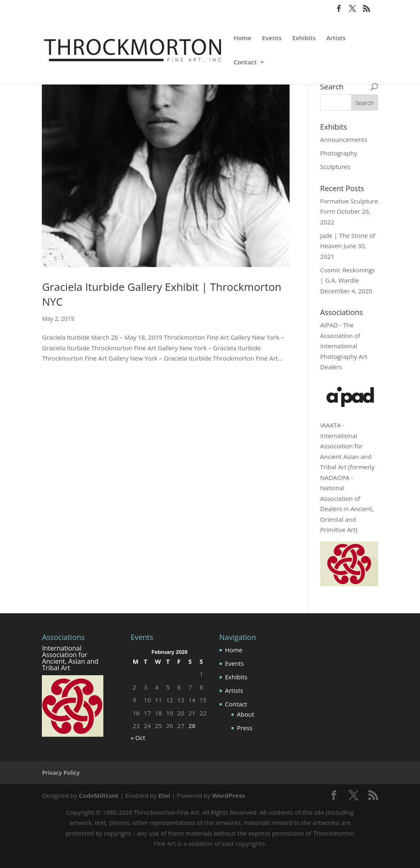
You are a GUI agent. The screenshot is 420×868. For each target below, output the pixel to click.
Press (245, 728)
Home (242, 38)
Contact (245, 63)
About (246, 714)
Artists (336, 38)
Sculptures (336, 167)
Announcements (344, 139)
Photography (339, 153)
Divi (164, 795)
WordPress (228, 795)
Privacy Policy (61, 773)
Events (272, 38)
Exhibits (304, 38)
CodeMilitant (99, 795)
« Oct (138, 738)
